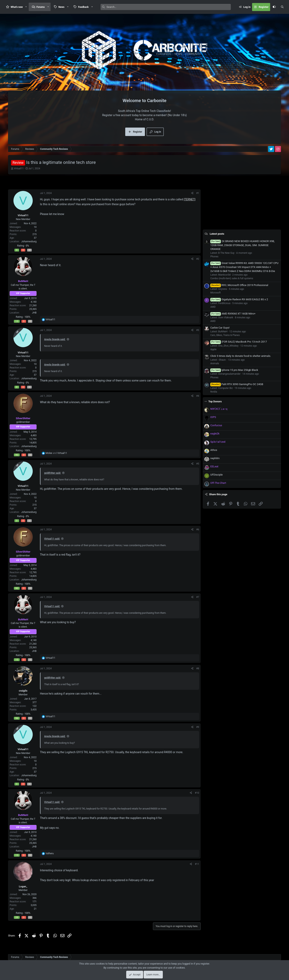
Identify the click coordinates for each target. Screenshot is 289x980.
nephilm (215, 458)
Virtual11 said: (52, 539)
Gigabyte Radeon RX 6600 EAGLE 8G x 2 (239, 299)
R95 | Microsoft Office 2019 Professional (239, 285)
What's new (17, 7)
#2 (198, 259)
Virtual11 (19, 168)
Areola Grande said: (55, 339)
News (61, 7)
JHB (34, 313)
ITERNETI (190, 199)
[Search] (169, 7)
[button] (26, 7)
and (56, 453)
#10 (197, 793)
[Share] (192, 193)
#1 (198, 193)
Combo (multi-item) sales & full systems (232, 278)
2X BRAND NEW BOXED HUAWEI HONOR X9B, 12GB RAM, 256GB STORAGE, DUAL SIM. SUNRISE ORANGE (243, 245)
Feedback (83, 7)
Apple (213, 349)
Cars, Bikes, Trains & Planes (225, 335)
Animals (215, 363)
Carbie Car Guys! (220, 328)
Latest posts (217, 234)
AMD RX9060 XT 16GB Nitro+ (233, 314)
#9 (198, 727)
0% (27, 246)
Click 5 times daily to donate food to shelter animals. (241, 356)
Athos (214, 450)
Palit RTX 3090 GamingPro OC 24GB (237, 384)
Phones (214, 257)
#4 (198, 396)
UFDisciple (216, 475)
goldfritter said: (52, 473)
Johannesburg (29, 241)
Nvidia (214, 392)
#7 (198, 597)
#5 (198, 464)
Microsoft (216, 293)
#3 (198, 330)
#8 (198, 669)
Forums (41, 7)
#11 (197, 864)
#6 (198, 530)
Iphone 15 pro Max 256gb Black (234, 370)
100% (27, 317)
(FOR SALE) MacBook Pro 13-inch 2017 (239, 342)
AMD (213, 307)
